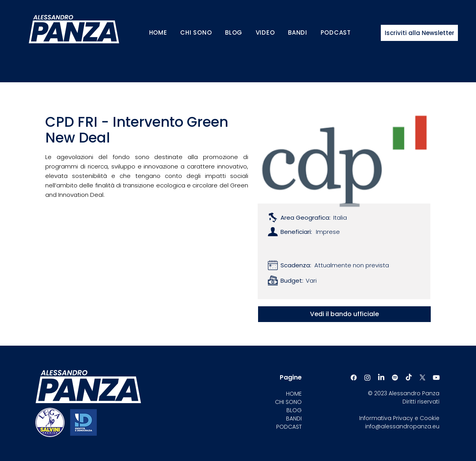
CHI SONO (288, 402)
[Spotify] (395, 378)
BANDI (294, 418)
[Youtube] (436, 378)
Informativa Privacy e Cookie (399, 418)
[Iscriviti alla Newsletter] (419, 33)
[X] (422, 378)
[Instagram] (367, 378)
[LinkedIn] (381, 378)
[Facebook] (354, 378)
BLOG (294, 410)
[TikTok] (409, 378)
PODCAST (289, 427)
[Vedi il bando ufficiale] (344, 314)
